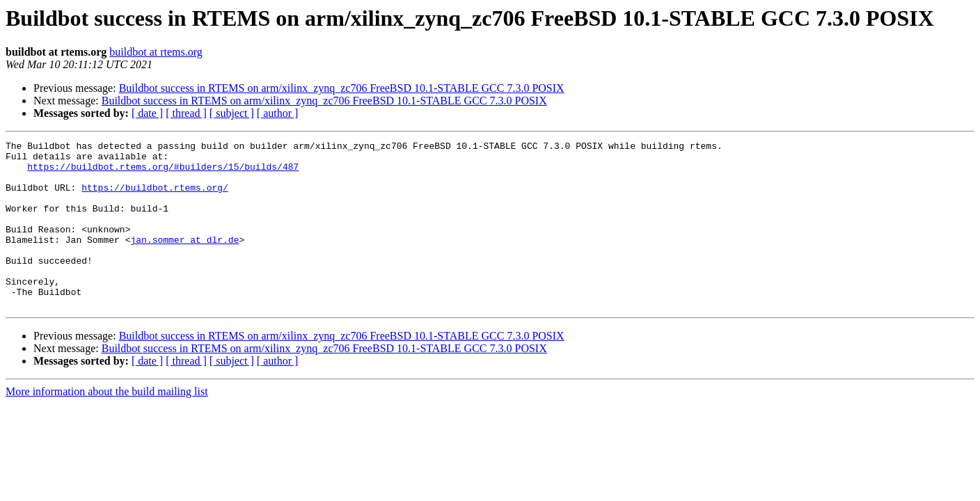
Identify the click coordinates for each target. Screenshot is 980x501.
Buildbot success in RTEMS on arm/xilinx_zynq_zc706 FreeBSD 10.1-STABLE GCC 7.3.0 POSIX (342, 88)
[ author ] (278, 113)
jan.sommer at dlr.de (184, 260)
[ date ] (147, 113)
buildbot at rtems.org (156, 52)
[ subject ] (232, 113)
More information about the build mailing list (107, 425)
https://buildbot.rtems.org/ (155, 198)
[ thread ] (186, 113)
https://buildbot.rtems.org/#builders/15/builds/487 (163, 173)
